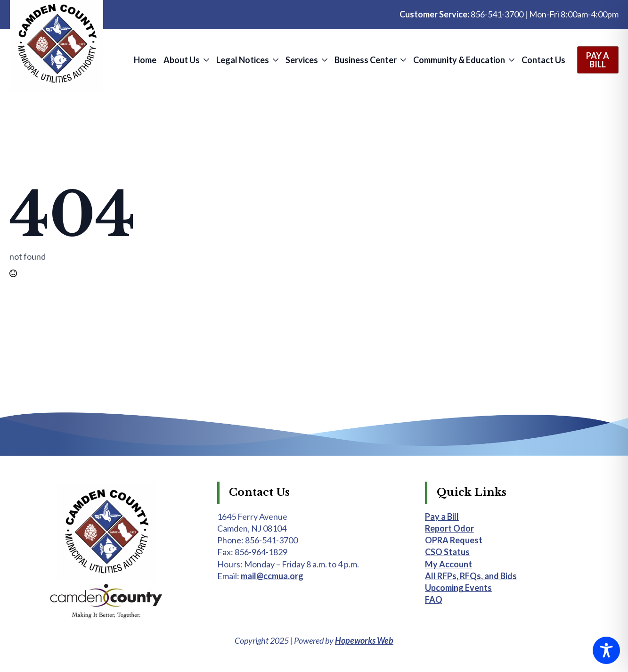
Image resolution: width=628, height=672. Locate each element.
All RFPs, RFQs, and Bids (471, 576)
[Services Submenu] (324, 60)
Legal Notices (243, 60)
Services (302, 60)
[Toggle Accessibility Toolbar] (606, 650)
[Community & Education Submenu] (511, 60)
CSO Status (447, 552)
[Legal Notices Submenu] (275, 60)
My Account (449, 564)
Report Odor (449, 528)
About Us (182, 60)
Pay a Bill (442, 516)
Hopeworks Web (364, 640)
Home (145, 60)
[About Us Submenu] (206, 60)
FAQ (434, 599)
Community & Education (459, 60)
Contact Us (543, 60)
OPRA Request (454, 540)
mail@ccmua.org (272, 576)
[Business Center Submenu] (403, 60)
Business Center (366, 60)
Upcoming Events (458, 588)
